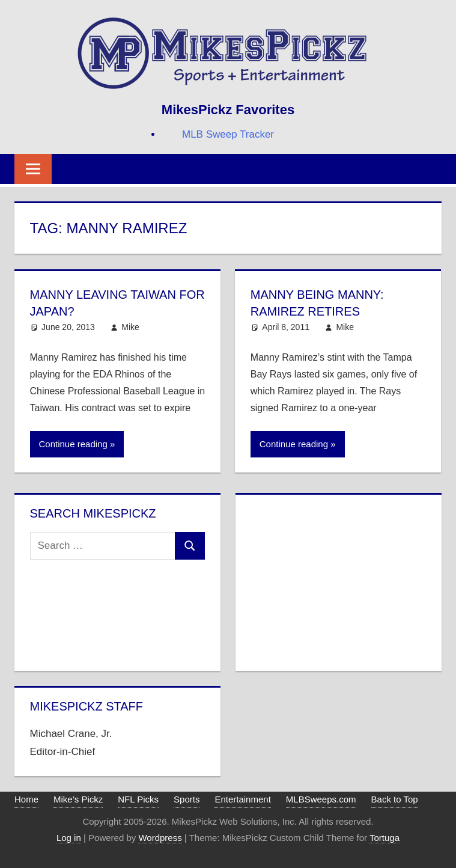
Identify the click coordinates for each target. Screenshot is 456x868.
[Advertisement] (339, 580)
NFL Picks (138, 799)
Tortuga (385, 838)
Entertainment (242, 799)
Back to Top (395, 799)
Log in (69, 838)
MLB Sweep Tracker (228, 134)
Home (26, 799)
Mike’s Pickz (78, 799)
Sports (187, 799)
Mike (130, 327)
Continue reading (73, 444)
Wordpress (160, 838)
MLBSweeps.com (321, 799)
